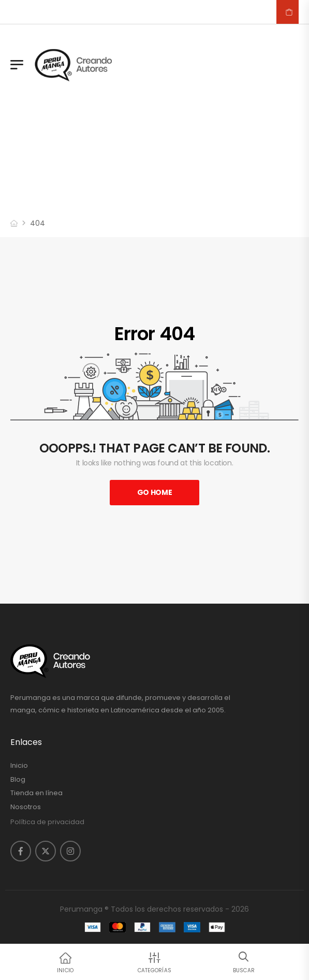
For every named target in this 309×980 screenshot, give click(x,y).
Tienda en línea (36, 793)
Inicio (19, 766)
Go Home (155, 492)
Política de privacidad (47, 822)
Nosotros (26, 807)
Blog (18, 780)
